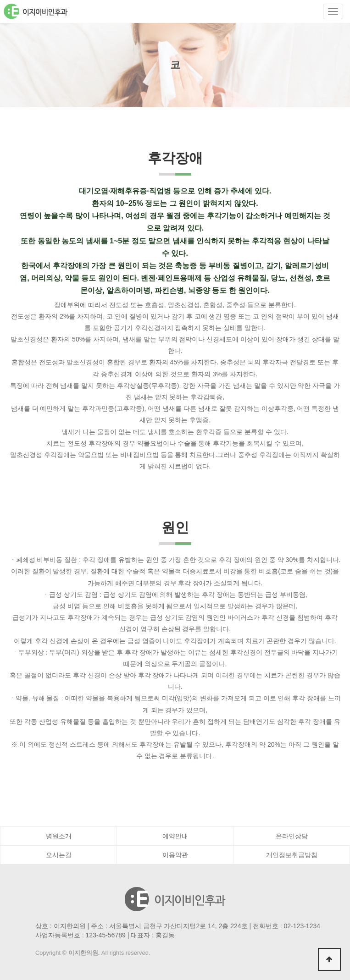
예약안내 (175, 836)
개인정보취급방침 (292, 855)
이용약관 (175, 855)
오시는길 (59, 855)
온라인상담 (292, 836)
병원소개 (59, 836)
